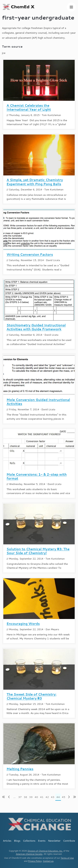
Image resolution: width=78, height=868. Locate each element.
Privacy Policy (35, 861)
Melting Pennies (20, 769)
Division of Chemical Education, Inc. (45, 851)
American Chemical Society (29, 854)
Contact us (48, 861)
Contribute (69, 841)
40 (36, 797)
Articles (7, 841)
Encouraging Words (23, 624)
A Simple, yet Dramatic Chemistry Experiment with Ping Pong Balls (35, 182)
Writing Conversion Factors (30, 255)
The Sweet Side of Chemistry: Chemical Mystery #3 (32, 696)
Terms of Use (67, 858)
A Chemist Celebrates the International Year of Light (29, 107)
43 (53, 797)
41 (42, 797)
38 (25, 797)
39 (31, 797)
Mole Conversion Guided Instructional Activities (38, 402)
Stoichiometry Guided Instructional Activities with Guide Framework (36, 327)
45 (63, 797)
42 (47, 797)
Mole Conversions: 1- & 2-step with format (37, 476)
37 (20, 797)
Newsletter (54, 841)
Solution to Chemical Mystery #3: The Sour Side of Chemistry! (38, 551)
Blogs (17, 841)
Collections (29, 841)
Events (42, 841)
